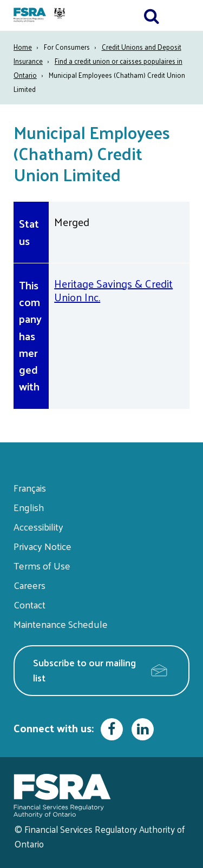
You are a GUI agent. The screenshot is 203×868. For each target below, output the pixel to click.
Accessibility (38, 526)
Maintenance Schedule (61, 624)
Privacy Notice (42, 546)
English (29, 507)
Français (30, 488)
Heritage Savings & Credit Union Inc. (113, 290)
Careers (30, 585)
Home (23, 47)
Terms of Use (42, 565)
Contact (30, 604)
